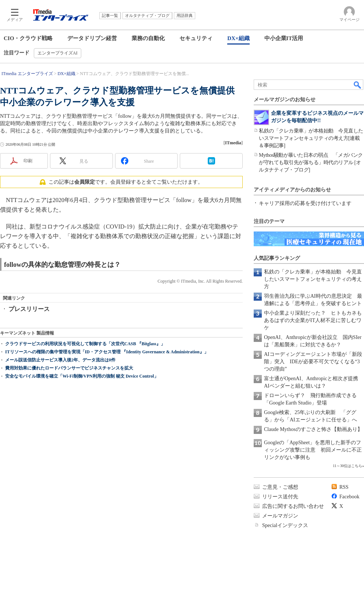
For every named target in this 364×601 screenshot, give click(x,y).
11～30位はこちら (347, 466)
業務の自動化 (148, 38)
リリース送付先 (280, 497)
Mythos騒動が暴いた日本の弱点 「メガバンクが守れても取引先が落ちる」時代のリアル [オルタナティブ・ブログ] (311, 162)
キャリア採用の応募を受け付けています (305, 203)
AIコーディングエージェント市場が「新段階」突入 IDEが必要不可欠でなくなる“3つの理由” (313, 362)
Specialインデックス (285, 525)
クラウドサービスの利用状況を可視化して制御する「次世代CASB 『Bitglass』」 (85, 373)
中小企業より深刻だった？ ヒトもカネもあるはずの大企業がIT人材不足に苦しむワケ (313, 320)
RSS (344, 487)
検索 (358, 85)
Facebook (349, 497)
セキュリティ (196, 38)
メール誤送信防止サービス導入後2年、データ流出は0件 (60, 389)
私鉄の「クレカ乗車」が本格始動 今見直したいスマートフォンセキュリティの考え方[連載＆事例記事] (311, 138)
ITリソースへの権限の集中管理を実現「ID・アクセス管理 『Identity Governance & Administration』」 (107, 381)
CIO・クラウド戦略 (28, 38)
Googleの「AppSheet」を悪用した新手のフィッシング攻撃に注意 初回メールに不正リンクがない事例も (313, 450)
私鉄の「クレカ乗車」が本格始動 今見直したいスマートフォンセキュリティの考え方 (313, 279)
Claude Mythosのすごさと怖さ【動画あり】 (313, 429)
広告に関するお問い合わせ (293, 506)
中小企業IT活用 (284, 38)
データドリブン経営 (92, 38)
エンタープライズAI (58, 53)
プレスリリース (29, 309)
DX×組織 (238, 38)
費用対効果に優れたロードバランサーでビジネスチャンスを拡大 (69, 397)
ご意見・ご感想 (280, 487)
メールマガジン (280, 516)
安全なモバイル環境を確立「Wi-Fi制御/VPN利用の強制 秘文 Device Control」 (82, 406)
